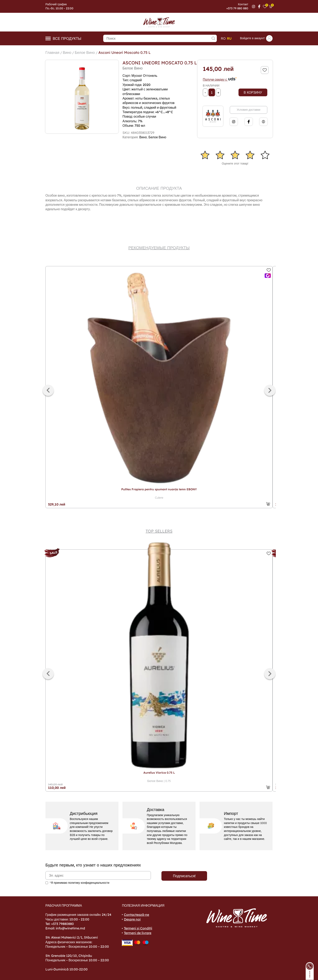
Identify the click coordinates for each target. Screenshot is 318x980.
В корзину (253, 92)
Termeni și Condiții (138, 928)
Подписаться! (184, 876)
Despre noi (132, 919)
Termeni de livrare (138, 933)
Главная (52, 53)
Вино (67, 53)
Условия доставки (248, 110)
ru (229, 38)
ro (223, 38)
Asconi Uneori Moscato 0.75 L (125, 53)
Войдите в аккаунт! (256, 38)
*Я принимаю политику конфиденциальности (79, 883)
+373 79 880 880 (237, 8)
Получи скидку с (220, 79)
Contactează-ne (136, 915)
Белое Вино (85, 53)
